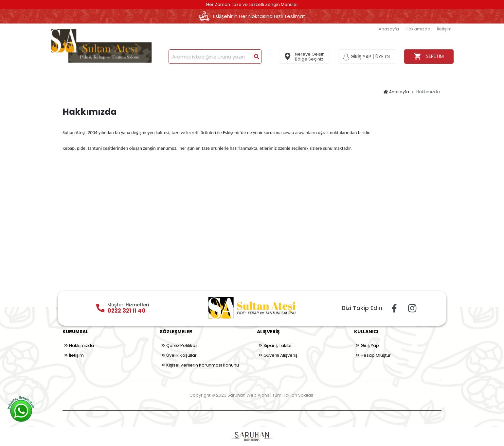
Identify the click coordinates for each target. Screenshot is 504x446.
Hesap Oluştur (372, 355)
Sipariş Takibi (274, 346)
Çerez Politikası (179, 346)
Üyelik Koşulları (179, 355)
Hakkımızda (418, 29)
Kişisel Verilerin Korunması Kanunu (199, 365)
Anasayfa (389, 29)
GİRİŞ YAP (357, 57)
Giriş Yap (367, 346)
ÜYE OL (383, 57)
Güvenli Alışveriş (277, 355)
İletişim (444, 29)
